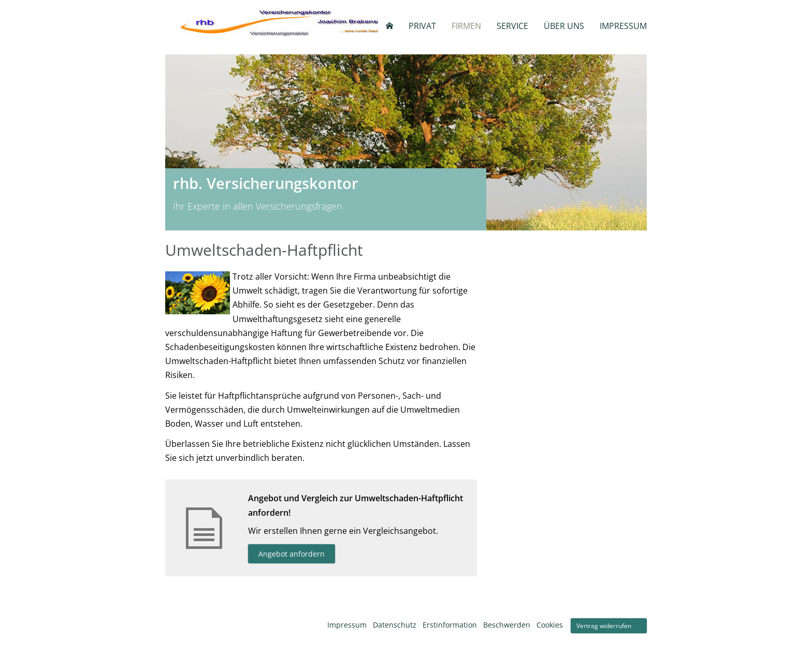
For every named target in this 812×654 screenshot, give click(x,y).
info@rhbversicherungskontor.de (554, 315)
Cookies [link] (550, 625)
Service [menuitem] (512, 26)
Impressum (347, 625)
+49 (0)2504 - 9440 (528, 303)
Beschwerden (507, 625)
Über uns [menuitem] (564, 26)
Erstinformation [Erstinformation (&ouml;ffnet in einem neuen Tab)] (450, 625)
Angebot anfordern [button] (292, 554)
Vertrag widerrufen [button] (604, 626)
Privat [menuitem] (422, 26)
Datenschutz (395, 625)
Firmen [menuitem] (466, 26)
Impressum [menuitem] (623, 26)
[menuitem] (389, 26)
